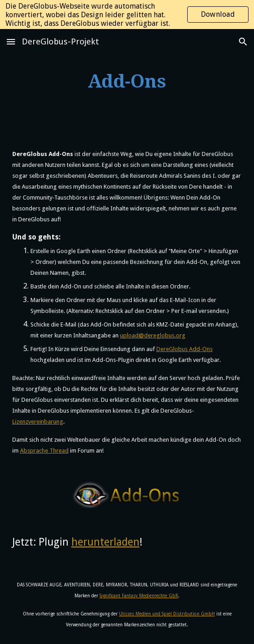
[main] (127, 81)
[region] (127, 15)
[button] (11, 41)
